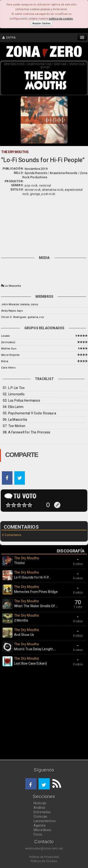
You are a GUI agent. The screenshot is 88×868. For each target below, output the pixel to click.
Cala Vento (8, 368)
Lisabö (5, 336)
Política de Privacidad (44, 857)
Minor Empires (10, 355)
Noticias (40, 803)
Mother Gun (9, 349)
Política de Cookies (44, 861)
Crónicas (40, 816)
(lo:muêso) (8, 342)
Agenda (40, 825)
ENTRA (9, 38)
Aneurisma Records (63, 173)
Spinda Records (36, 173)
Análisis (40, 808)
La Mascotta (13, 286)
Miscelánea (42, 830)
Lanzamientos (45, 821)
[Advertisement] (44, 225)
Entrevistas (42, 812)
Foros (38, 834)
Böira (5, 361)
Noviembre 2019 (36, 169)
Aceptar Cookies (42, 23)
